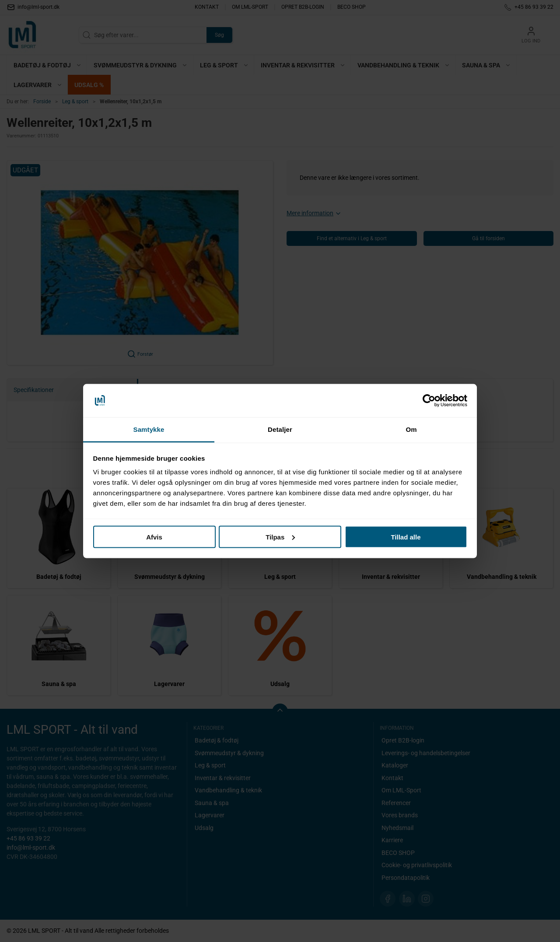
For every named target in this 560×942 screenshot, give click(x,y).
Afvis (154, 537)
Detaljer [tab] (280, 429)
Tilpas (280, 537)
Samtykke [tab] (149, 429)
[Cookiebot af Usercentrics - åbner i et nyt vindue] (429, 401)
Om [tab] (411, 429)
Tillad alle (406, 537)
